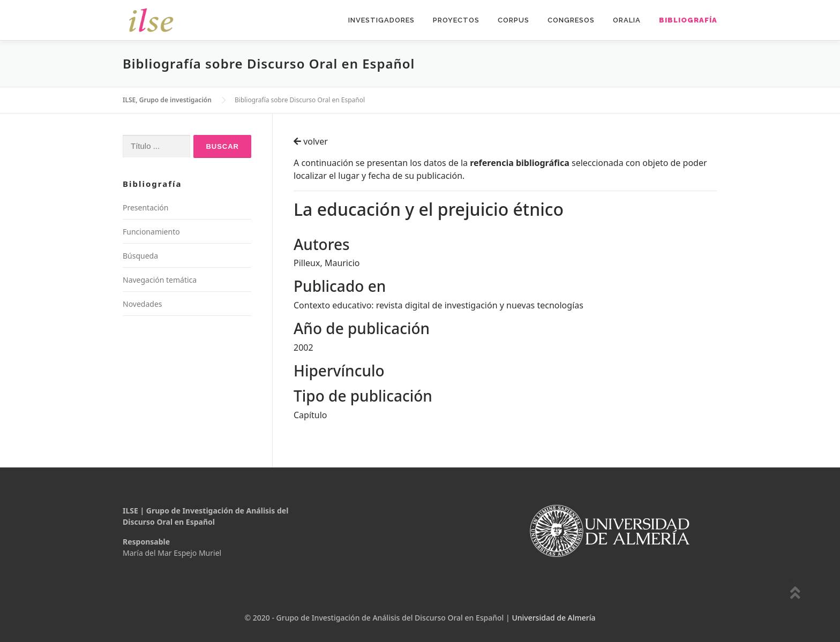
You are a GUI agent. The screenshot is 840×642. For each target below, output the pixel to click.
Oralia (627, 20)
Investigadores (381, 20)
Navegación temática (160, 280)
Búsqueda (140, 256)
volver (311, 141)
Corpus (513, 20)
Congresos (571, 20)
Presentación (145, 207)
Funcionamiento (151, 232)
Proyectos (456, 20)
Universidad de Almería (553, 618)
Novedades (142, 304)
